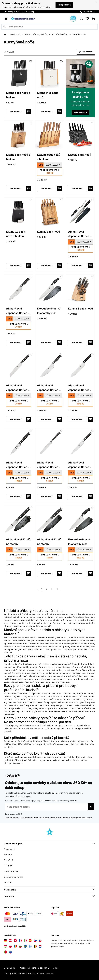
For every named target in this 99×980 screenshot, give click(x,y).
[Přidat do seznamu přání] (30, 61)
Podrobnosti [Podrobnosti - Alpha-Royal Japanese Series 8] (15, 420)
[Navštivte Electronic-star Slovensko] (35, 939)
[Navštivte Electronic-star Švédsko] (25, 945)
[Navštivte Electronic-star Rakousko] (10, 939)
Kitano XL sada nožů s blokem (16, 234)
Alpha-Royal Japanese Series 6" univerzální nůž (80, 465)
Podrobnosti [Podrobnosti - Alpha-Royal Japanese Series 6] (77, 496)
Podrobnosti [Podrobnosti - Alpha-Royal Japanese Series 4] (15, 496)
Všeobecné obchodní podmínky (34, 967)
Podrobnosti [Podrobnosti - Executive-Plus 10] (46, 342)
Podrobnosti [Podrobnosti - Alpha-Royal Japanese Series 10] (77, 266)
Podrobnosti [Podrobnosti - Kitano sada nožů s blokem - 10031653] (15, 112)
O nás (56, 967)
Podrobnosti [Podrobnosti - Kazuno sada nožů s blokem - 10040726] (46, 189)
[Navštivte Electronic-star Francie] (20, 939)
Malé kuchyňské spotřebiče (36, 34)
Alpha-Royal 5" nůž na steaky (18, 542)
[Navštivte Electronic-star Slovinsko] (10, 951)
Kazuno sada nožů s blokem (49, 157)
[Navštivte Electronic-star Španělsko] (30, 939)
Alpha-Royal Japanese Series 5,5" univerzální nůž (48, 465)
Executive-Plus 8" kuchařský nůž (80, 542)
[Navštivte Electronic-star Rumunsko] (15, 945)
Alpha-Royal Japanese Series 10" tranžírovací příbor (79, 234)
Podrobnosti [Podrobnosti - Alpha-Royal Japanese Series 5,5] (46, 496)
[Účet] (81, 19)
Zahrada (8, 854)
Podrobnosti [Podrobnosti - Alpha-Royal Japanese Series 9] (77, 420)
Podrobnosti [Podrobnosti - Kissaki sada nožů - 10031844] (77, 189)
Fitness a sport (11, 871)
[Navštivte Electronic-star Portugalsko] (5, 951)
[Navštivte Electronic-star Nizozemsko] (40, 945)
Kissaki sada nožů (80, 155)
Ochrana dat (10, 967)
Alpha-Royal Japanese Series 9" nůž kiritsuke (80, 388)
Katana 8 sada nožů (81, 308)
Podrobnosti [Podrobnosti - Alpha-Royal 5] (15, 573)
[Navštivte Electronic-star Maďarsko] (5, 945)
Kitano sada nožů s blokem (18, 95)
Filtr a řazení (86, 52)
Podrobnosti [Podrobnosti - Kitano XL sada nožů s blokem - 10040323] (15, 266)
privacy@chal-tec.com (84, 817)
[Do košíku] (28, 112)
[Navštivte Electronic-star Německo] (5, 939)
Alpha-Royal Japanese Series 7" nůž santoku (18, 311)
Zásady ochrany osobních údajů (63, 942)
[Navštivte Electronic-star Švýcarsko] (15, 939)
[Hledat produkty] (49, 27)
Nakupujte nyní (64, 5)
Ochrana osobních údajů (13, 814)
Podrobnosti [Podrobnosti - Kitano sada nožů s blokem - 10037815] (15, 189)
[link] (18, 73)
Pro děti (8, 882)
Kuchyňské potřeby (60, 34)
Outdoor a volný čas (14, 876)
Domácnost (15, 34)
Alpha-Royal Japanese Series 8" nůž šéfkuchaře (49, 388)
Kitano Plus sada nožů (48, 95)
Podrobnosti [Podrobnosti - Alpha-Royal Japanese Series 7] (15, 342)
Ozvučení (8, 860)
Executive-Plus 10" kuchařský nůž (49, 311)
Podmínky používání (83, 942)
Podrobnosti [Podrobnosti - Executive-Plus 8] (77, 573)
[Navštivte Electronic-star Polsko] (10, 945)
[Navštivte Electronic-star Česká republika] (40, 939)
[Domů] (7, 34)
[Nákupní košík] (93, 19)
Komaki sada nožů (49, 232)
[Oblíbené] (87, 19)
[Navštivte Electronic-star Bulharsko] (20, 945)
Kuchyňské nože (80, 34)
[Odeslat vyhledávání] (4, 27)
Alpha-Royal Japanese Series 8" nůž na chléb (18, 388)
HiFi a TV (8, 865)
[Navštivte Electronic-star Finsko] (30, 945)
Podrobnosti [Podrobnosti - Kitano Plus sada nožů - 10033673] (46, 112)
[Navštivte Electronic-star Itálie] (25, 939)
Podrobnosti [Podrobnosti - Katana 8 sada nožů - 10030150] (77, 342)
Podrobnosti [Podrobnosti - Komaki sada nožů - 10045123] (46, 266)
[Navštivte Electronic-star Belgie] (35, 945)
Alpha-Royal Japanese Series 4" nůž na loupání (18, 465)
